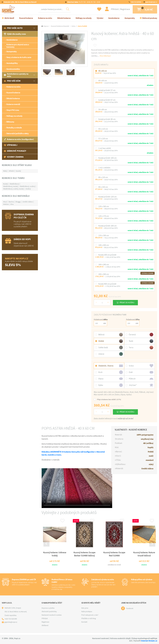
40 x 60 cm (103, 71)
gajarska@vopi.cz (151, 2)
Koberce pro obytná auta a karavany (18, 46)
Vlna (12, 205)
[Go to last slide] (47, 545)
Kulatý (6, 184)
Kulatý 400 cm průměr (107, 284)
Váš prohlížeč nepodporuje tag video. (77, 489)
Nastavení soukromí (100, 638)
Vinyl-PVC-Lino (13, 111)
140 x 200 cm (104, 246)
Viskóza (6, 205)
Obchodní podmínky (49, 613)
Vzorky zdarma (14, 157)
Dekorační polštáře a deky (18, 134)
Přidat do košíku (128, 303)
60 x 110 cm (103, 129)
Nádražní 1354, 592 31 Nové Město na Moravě (20, 2)
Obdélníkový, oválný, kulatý (13, 189)
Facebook (130, 610)
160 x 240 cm (104, 265)
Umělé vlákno (28, 202)
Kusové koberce (26, 18)
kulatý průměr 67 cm (107, 100)
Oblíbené (45, 627)
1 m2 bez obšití (105, 149)
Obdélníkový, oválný (27, 187)
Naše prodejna (87, 613)
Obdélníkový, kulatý (11, 187)
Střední (11, 171)
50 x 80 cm (103, 110)
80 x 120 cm (103, 178)
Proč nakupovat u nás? (90, 617)
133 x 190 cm (104, 236)
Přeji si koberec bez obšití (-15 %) (107, 400)
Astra (73, 27)
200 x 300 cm (104, 275)
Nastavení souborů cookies (52, 617)
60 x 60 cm (103, 81)
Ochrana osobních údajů (120, 638)
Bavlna (11, 202)
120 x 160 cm (104, 207)
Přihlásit (111, 10)
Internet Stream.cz (149, 641)
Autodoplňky (12, 64)
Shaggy (18, 202)
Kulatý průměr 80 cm (107, 120)
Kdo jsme (85, 610)
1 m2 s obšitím (104, 168)
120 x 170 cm (104, 217)
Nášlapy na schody (84, 18)
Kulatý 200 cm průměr (107, 255)
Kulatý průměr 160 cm (107, 226)
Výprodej (11, 146)
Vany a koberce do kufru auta (19, 58)
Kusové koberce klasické (60, 27)
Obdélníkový (14, 184)
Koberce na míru (45, 18)
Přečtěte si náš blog (89, 620)
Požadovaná (101, 320)
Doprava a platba (48, 610)
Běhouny (10, 122)
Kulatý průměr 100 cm (107, 158)
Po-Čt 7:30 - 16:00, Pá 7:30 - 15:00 (84, 2)
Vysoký (18, 171)
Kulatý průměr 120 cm (107, 197)
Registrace (121, 10)
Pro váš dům (12, 81)
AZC (131, 641)
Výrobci (100, 18)
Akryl (5, 202)
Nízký (5, 171)
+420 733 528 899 (136, 2)
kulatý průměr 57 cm (107, 91)
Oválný (28, 189)
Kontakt (84, 624)
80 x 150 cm (103, 188)
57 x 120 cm (103, 139)
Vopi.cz (46, 27)
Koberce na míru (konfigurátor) (19, 140)
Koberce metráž (13, 105)
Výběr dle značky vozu (15, 34)
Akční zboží (9, 18)
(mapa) (18, 610)
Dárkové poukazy (150, 18)
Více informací (106, 56)
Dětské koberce (64, 18)
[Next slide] (152, 545)
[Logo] (9, 10)
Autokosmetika (13, 69)
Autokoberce (114, 18)
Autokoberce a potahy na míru (16, 75)
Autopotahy (130, 18)
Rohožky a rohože (14, 128)
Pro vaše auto (13, 29)
